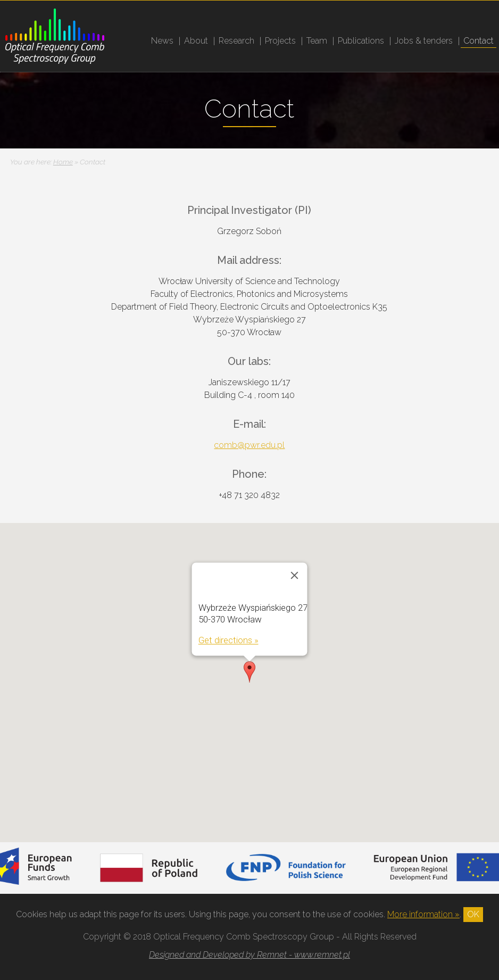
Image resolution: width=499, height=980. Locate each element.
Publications (361, 41)
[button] (249, 672)
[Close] (294, 575)
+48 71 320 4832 (249, 495)
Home (63, 162)
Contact (479, 41)
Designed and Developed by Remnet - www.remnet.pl (249, 955)
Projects (280, 41)
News (162, 41)
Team (317, 41)
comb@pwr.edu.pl (249, 445)
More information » (423, 914)
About (196, 41)
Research (236, 41)
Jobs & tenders (424, 41)
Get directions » (228, 640)
